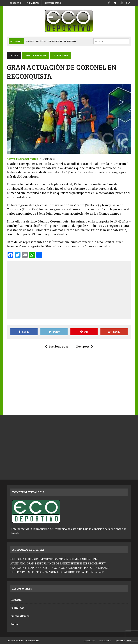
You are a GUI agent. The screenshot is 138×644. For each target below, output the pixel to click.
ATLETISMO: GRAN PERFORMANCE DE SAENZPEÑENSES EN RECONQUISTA (58, 563)
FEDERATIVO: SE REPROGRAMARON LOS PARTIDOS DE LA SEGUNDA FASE (57, 572)
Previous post (56, 346)
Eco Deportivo (29, 159)
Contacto (15, 3)
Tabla (14, 624)
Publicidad (33, 3)
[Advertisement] (74, 290)
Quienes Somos (53, 3)
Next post (84, 346)
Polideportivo (36, 55)
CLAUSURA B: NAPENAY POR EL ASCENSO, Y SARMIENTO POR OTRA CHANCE (60, 568)
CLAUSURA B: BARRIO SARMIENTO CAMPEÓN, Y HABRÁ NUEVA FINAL (55, 559)
